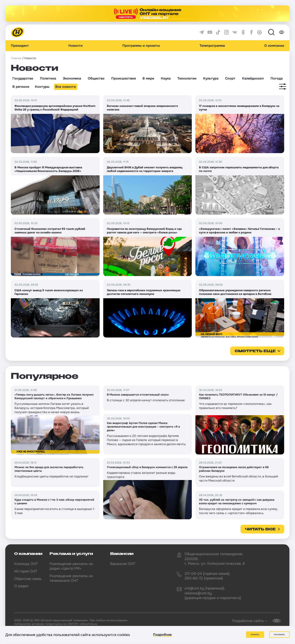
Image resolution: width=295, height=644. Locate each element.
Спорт (230, 78)
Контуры (42, 87)
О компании (274, 46)
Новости (75, 46)
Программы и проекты (141, 46)
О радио (21, 586)
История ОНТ (26, 571)
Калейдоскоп (253, 78)
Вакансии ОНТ (123, 564)
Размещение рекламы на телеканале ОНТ (71, 578)
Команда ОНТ (26, 564)
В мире (148, 78)
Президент (20, 46)
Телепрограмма (212, 46)
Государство (23, 78)
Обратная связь (28, 579)
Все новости (66, 87)
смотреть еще (255, 351)
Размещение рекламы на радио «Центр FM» (71, 566)
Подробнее (162, 635)
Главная (16, 58)
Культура (211, 78)
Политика (48, 78)
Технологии (187, 78)
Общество (96, 78)
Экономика (72, 78)
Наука (166, 78)
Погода (277, 78)
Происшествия (123, 78)
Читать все (260, 529)
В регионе (21, 87)
